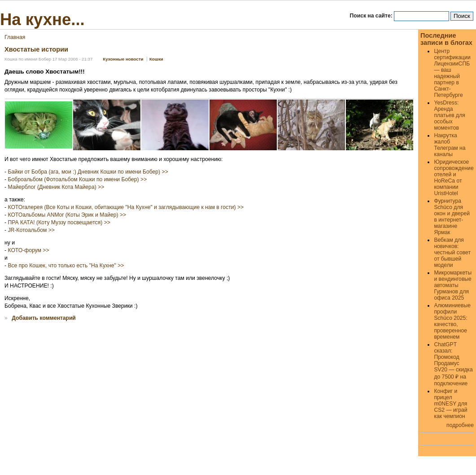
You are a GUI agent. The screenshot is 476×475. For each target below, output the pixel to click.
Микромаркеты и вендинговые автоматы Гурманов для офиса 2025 (453, 285)
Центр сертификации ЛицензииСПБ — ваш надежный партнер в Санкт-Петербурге (452, 73)
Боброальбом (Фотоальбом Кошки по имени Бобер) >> (77, 179)
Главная (15, 37)
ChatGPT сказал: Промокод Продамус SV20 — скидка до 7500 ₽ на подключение (453, 364)
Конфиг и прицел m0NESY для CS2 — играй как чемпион (450, 404)
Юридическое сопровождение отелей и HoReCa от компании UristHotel (454, 178)
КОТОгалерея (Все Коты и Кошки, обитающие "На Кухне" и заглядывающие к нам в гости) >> (126, 207)
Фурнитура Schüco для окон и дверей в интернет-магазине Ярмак (452, 217)
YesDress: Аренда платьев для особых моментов (449, 115)
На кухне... (42, 20)
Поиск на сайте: (372, 16)
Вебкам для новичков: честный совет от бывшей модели (452, 253)
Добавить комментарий (44, 318)
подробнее (460, 425)
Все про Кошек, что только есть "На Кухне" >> (66, 266)
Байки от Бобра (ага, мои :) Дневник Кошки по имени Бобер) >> (88, 172)
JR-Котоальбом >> (31, 230)
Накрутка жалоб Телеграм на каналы (450, 145)
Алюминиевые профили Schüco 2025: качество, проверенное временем (452, 321)
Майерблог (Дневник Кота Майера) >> (56, 187)
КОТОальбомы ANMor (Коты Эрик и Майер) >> (67, 215)
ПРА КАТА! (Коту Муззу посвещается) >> (59, 222)
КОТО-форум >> (28, 250)
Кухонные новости (123, 59)
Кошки (156, 59)
